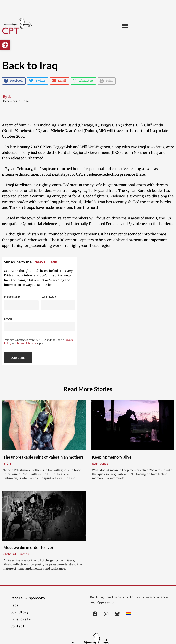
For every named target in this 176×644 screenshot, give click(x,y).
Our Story (20, 612)
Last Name (48, 297)
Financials (21, 619)
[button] (5, 45)
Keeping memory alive (112, 457)
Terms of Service (26, 343)
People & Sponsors (28, 598)
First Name (12, 297)
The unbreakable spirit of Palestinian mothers (44, 457)
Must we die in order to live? (28, 547)
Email (8, 319)
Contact (18, 626)
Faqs (15, 605)
